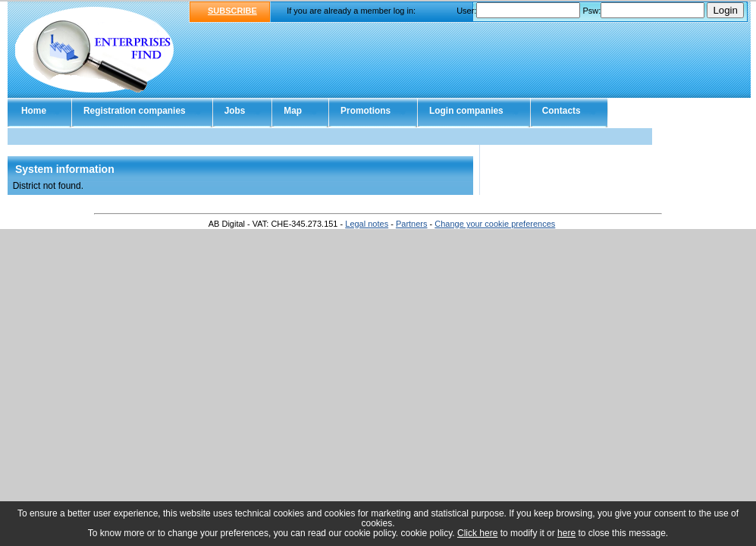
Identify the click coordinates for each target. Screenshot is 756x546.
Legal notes (367, 224)
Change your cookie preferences (495, 224)
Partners (412, 224)
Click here (477, 533)
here (566, 533)
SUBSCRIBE (232, 11)
